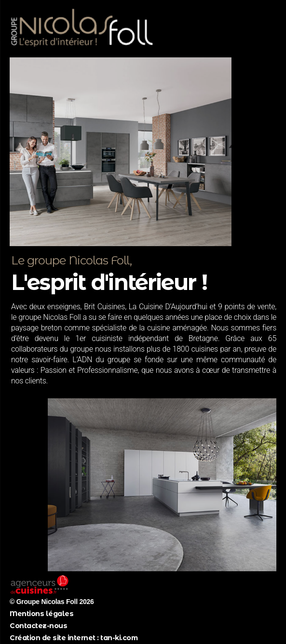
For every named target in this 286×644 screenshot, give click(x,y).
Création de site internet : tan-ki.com (74, 638)
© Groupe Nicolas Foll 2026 (52, 602)
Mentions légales (41, 614)
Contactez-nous (38, 626)
